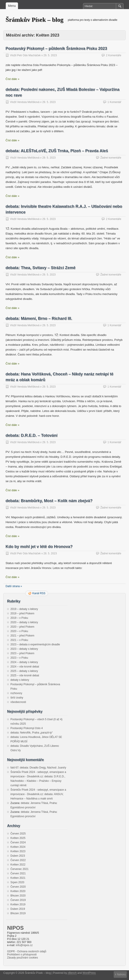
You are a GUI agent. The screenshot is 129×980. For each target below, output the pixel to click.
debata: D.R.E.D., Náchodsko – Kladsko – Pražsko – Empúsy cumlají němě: (38, 781)
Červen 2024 (18, 842)
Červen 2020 (18, 887)
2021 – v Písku (19, 640)
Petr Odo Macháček (29, 55)
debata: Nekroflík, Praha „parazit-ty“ (32, 733)
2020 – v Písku (19, 631)
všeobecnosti (18, 702)
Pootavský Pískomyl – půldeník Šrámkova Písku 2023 (56, 49)
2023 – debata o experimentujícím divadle (35, 644)
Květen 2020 (18, 891)
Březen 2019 (18, 913)
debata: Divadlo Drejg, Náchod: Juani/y (43, 768)
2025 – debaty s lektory (24, 671)
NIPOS (15, 928)
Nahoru (121, 974)
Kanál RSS (39, 593)
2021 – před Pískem (22, 636)
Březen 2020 (18, 896)
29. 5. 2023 (50, 55)
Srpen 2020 (17, 882)
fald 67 (14, 768)
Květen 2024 (18, 847)
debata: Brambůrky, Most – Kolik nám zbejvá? (49, 501)
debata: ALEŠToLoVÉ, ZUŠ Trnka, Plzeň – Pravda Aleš (57, 151)
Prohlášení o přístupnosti (22, 955)
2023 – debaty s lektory (24, 649)
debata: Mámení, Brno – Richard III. (39, 318)
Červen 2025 (18, 834)
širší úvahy (17, 698)
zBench (72, 973)
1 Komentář (114, 102)
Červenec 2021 (19, 869)
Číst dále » (12, 79)
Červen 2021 (18, 873)
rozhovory (16, 693)
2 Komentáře (114, 55)
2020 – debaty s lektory (24, 622)
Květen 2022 (18, 865)
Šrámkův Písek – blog (35, 20)
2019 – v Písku (19, 618)
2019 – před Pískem (22, 613)
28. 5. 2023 (50, 553)
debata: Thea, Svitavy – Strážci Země (41, 268)
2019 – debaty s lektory (24, 609)
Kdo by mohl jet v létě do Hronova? (39, 547)
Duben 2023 (18, 856)
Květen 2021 (18, 878)
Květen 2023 (18, 851)
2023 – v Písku (19, 658)
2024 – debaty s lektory (24, 662)
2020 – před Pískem (22, 627)
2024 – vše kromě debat (25, 667)
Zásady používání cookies (23, 958)
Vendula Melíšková (28, 102)
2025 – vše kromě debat (25, 675)
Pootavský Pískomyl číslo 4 (27, 728)
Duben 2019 (18, 909)
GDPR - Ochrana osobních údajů (27, 951)
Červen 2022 (18, 860)
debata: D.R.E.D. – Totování (32, 435)
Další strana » (14, 586)
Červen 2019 (18, 900)
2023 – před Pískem (22, 653)
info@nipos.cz (24, 945)
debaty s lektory (20, 680)
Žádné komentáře (111, 158)
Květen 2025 (18, 838)
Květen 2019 (18, 904)
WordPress (89, 973)
